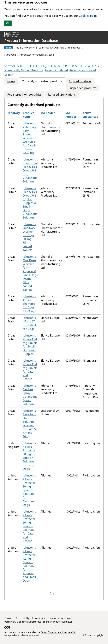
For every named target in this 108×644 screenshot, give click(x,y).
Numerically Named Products (24, 70)
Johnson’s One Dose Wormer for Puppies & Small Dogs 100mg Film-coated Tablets (30, 273)
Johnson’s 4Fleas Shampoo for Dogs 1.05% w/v (29, 304)
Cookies (84, 16)
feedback (50, 48)
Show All (10, 66)
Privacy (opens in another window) (51, 618)
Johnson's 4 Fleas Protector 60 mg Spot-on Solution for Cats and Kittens (29, 526)
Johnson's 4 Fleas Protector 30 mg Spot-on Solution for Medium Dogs (29, 490)
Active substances (90, 115)
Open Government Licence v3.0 (58, 632)
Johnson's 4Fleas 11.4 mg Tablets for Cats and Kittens (30, 370)
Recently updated (56, 70)
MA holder (48, 113)
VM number (71, 115)
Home (11, 81)
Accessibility (23, 618)
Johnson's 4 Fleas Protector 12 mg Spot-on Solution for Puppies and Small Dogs (29, 564)
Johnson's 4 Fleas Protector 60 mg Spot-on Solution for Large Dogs (29, 456)
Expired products (80, 81)
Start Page (10, 55)
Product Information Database (31, 41)
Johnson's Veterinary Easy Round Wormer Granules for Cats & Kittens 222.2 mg (30, 138)
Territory (14, 113)
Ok (8, 23)
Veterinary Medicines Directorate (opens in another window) (38, 622)
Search (9, 75)
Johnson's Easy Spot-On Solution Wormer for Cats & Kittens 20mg (30, 423)
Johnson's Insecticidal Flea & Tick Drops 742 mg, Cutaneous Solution (30, 170)
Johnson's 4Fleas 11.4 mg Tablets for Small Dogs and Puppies (30, 345)
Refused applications (62, 95)
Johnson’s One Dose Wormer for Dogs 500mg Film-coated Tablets (29, 237)
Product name (28, 115)
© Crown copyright (93, 635)
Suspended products (82, 88)
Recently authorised (83, 70)
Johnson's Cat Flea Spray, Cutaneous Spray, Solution (30, 395)
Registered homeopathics (24, 95)
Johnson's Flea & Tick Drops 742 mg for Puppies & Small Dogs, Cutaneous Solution (30, 203)
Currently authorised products (42, 81)
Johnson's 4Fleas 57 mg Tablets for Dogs (30, 323)
